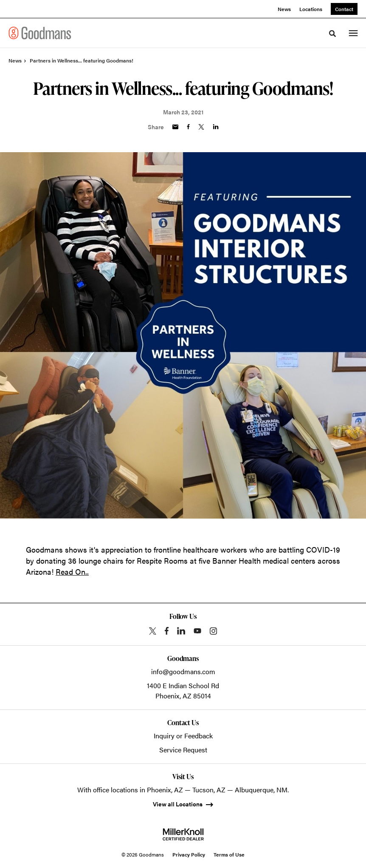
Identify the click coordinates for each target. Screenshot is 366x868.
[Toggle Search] (332, 34)
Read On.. (72, 572)
